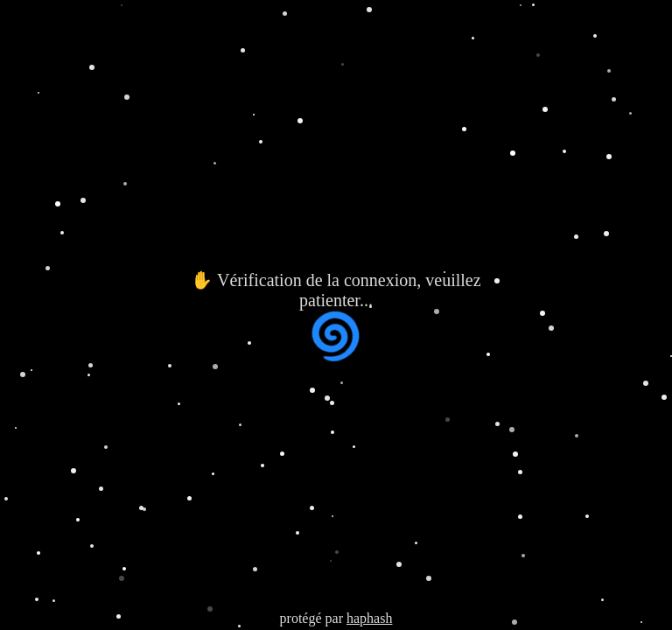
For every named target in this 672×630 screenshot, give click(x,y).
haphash (369, 618)
